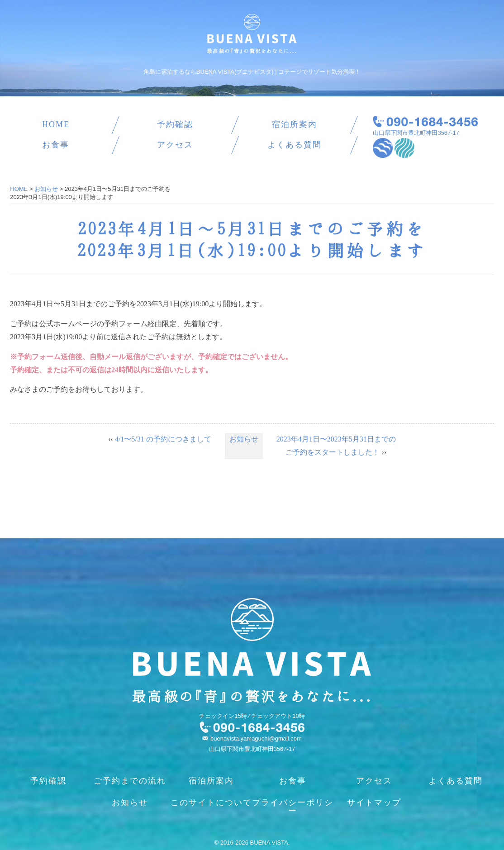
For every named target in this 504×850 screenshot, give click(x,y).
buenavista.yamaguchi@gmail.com (256, 738)
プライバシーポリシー (293, 807)
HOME (56, 124)
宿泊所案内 (295, 124)
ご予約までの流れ (130, 781)
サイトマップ (374, 803)
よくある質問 (295, 145)
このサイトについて (211, 803)
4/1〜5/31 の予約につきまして (163, 439)
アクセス (175, 145)
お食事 (56, 145)
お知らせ (244, 439)
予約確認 (175, 124)
